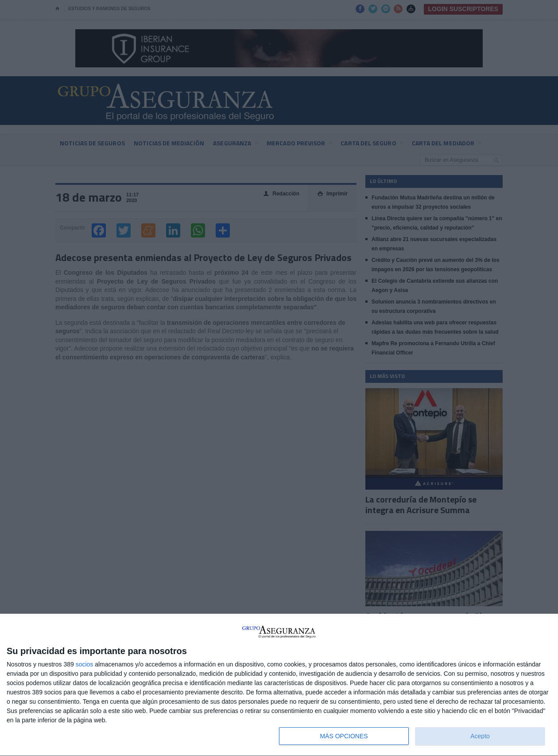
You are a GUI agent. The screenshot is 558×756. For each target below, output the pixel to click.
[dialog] (279, 685)
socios (85, 664)
